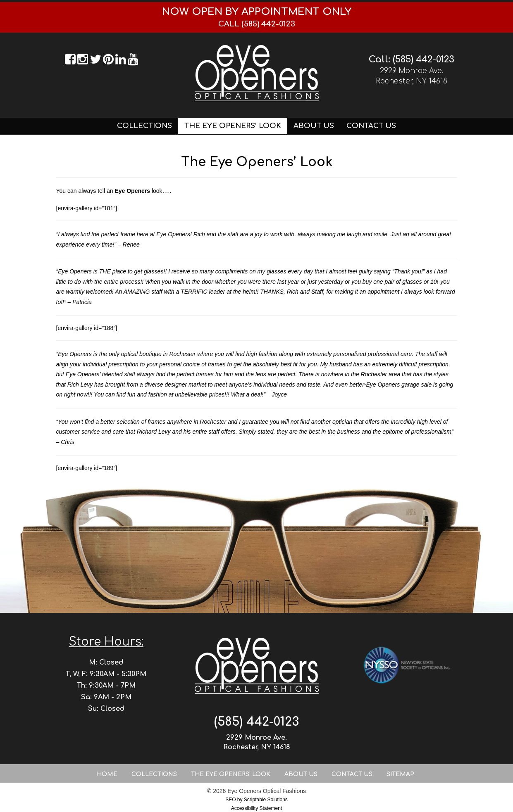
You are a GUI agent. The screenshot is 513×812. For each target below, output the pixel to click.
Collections (144, 126)
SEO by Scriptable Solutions (256, 800)
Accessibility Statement (256, 808)
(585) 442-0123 (256, 722)
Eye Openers (132, 191)
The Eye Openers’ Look (233, 126)
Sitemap (400, 774)
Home (107, 774)
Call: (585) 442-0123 (412, 59)
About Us (314, 126)
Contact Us (371, 126)
